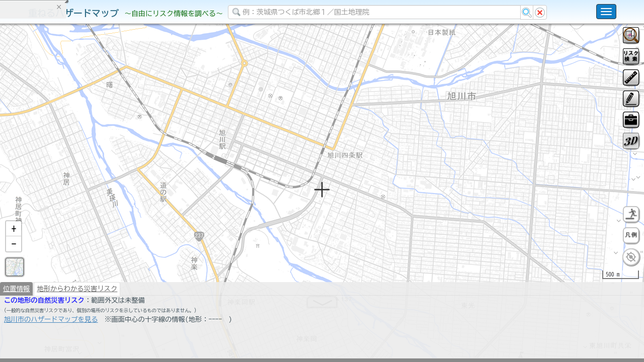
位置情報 (16, 315)
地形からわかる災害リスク (77, 315)
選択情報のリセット (106, 198)
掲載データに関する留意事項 (55, 171)
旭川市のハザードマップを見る (51, 345)
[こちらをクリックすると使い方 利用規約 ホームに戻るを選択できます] (606, 12)
